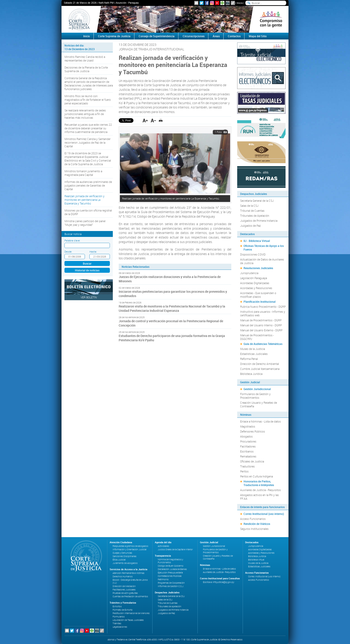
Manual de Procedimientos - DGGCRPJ (257, 337)
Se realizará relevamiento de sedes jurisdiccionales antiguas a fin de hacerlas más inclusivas (85, 114)
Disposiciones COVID (253, 254)
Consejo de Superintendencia (157, 36)
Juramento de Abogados (125, 563)
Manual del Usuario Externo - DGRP (261, 330)
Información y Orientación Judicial (129, 549)
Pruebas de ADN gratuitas (125, 593)
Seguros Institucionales (254, 529)
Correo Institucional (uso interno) (264, 514)
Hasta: (93, 252)
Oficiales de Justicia (252, 461)
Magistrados (248, 426)
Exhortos (117, 606)
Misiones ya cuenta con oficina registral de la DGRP (88, 212)
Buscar (87, 263)
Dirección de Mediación (124, 586)
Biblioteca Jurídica (251, 374)
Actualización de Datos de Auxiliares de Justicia (262, 261)
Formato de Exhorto (123, 610)
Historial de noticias (87, 270)
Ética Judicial (119, 560)
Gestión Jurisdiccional (257, 389)
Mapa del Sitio (258, 36)
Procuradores (248, 441)
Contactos (234, 36)
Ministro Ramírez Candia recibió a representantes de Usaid (85, 59)
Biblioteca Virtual (256, 560)
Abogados (246, 436)
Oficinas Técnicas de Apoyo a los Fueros (264, 248)
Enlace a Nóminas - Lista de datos (260, 421)
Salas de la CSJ (249, 206)
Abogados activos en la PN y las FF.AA (259, 497)
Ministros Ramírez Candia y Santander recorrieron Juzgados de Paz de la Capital (87, 143)
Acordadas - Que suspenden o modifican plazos (258, 295)
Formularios (119, 617)
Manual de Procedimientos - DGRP (261, 320)
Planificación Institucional (260, 302)
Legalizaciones (120, 627)
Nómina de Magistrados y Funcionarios (170, 561)
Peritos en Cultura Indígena (256, 476)
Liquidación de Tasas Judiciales (128, 620)
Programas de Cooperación (171, 583)
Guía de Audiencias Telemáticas (263, 344)
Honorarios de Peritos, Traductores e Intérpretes (259, 483)
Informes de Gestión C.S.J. (171, 586)
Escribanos (247, 451)
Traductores (247, 466)
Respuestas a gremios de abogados (130, 546)
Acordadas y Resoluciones (256, 288)
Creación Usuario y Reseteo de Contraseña (259, 404)
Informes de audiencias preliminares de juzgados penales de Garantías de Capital (88, 185)
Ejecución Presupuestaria (170, 573)
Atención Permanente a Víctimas (128, 573)
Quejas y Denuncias (122, 553)
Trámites (117, 623)
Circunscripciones (194, 36)
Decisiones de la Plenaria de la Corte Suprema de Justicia (86, 69)
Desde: (68, 252)
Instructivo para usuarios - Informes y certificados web (263, 313)
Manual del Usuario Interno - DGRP (261, 325)
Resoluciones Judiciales (258, 268)
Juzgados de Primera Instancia (259, 221)
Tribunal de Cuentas (252, 211)
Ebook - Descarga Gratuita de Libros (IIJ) (130, 581)
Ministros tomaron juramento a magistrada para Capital (83, 173)
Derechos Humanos (123, 576)
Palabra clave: (72, 240)
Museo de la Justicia (253, 349)
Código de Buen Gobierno (171, 566)
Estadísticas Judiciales (254, 354)
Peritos (244, 471)
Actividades (163, 546)
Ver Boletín (89, 297)
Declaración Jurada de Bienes (172, 569)
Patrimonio (163, 579)
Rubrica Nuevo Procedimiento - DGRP (263, 307)
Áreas (216, 36)
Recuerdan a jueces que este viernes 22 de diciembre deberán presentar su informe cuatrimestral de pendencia (88, 128)
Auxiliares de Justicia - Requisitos (260, 490)
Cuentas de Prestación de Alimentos (130, 596)
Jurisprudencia (249, 273)
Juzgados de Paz (250, 226)
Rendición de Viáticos (257, 524)
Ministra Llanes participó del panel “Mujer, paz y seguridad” (85, 223)
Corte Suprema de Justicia (114, 36)
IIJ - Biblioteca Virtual (257, 241)
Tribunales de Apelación (255, 216)
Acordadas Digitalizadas (255, 283)
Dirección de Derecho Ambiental (260, 364)
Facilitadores (248, 446)
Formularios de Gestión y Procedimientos (255, 396)
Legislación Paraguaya (254, 278)
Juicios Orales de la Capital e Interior (175, 549)
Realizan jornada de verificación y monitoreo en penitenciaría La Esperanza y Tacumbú (84, 200)
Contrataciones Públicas (170, 576)
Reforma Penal (249, 359)
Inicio (240, 3)
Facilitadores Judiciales (124, 590)
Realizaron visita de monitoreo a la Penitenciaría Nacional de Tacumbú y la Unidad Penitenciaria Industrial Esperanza (172, 308)
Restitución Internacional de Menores (131, 613)
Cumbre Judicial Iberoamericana (260, 369)
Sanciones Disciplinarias (124, 556)
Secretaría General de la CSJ (257, 201)
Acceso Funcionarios (253, 519)
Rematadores (248, 456)
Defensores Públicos (253, 431)
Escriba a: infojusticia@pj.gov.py (219, 582)
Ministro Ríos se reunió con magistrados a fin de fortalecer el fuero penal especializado (88, 100)
